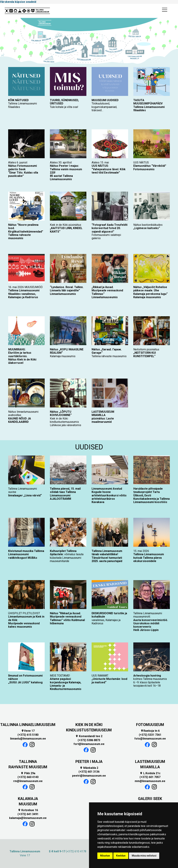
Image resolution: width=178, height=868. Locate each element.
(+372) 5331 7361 (150, 735)
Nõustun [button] (105, 856)
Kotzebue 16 (28, 810)
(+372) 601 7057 (150, 777)
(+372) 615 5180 (28, 735)
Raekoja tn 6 (150, 731)
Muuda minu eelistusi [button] (144, 856)
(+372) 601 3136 (89, 772)
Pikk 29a (28, 773)
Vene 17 (28, 731)
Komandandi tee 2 (89, 736)
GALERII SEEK (150, 799)
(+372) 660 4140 (28, 777)
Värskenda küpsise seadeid (18, 2)
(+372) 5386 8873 (89, 740)
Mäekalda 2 (89, 768)
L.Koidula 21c (150, 773)
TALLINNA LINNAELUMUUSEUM (28, 725)
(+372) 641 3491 (28, 814)
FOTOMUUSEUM (150, 725)
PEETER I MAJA (89, 762)
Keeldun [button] (121, 856)
